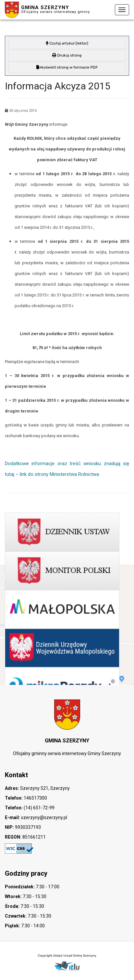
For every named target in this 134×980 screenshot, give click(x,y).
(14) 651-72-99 (39, 808)
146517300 (35, 798)
